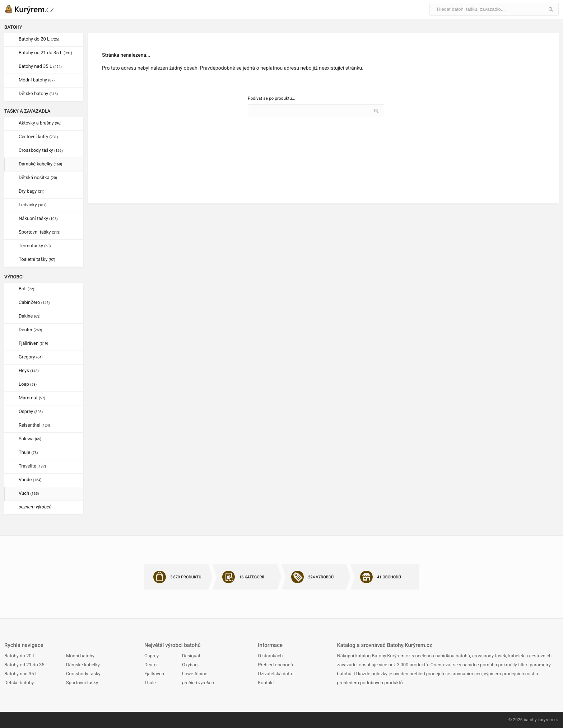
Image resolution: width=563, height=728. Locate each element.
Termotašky (35, 246)
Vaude (30, 480)
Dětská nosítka (38, 178)
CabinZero (34, 303)
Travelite (32, 466)
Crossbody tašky (41, 151)
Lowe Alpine (195, 674)
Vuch (29, 494)
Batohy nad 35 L (40, 67)
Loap (28, 384)
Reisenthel (34, 425)
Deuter (30, 330)
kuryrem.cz (548, 720)
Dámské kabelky (40, 164)
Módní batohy (37, 80)
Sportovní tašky (39, 232)
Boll (26, 289)
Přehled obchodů (275, 665)
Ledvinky (33, 205)
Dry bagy (32, 191)
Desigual (191, 656)
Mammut (32, 398)
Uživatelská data (275, 674)
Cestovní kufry (38, 137)
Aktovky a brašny (40, 123)
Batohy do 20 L (39, 39)
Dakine (30, 316)
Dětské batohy (38, 94)
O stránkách (270, 656)
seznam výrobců (35, 507)
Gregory (31, 357)
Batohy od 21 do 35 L (45, 53)
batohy (530, 720)
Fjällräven (33, 344)
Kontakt (266, 683)
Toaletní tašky (37, 260)
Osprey (31, 412)
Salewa (30, 439)
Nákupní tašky (38, 219)
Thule (28, 453)
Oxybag (190, 665)
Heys (29, 371)
